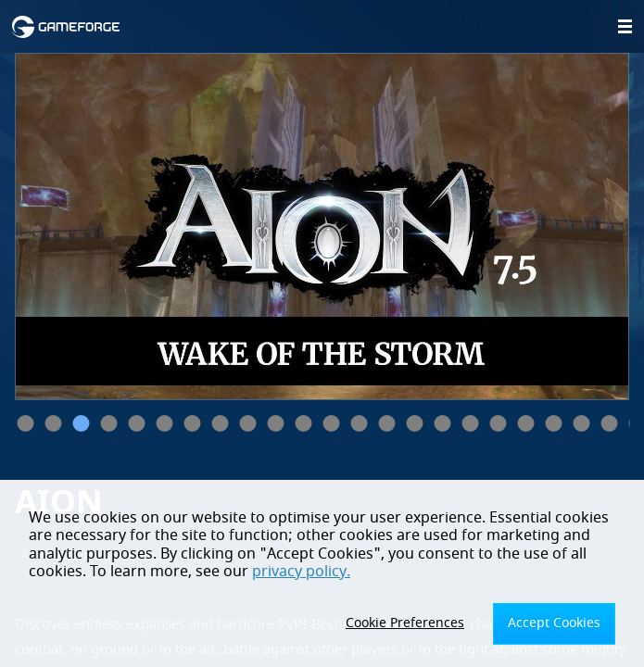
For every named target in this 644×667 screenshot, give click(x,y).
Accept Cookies (554, 623)
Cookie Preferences (405, 623)
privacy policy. (301, 572)
